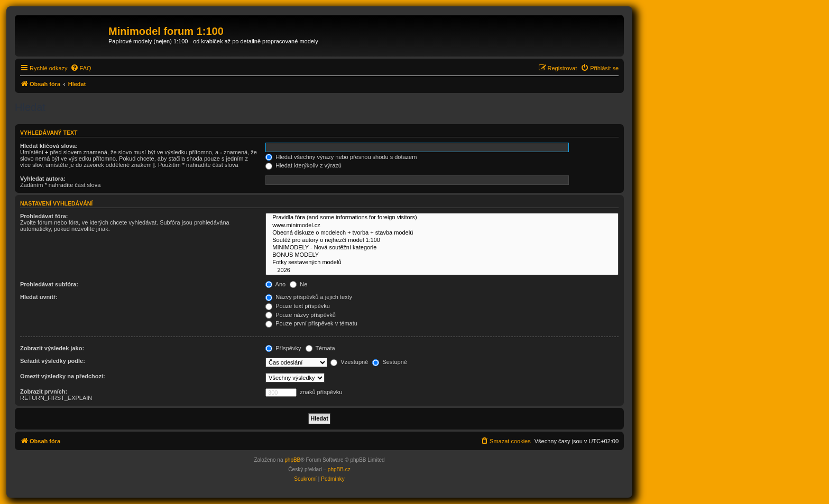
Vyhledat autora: (43, 179)
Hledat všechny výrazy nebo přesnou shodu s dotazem (341, 157)
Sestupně (390, 362)
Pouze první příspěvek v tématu (311, 323)
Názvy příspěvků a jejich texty (309, 297)
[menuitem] (81, 68)
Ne (298, 284)
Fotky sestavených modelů (442, 263)
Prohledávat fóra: (44, 216)
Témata (320, 348)
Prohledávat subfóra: (49, 284)
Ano (275, 284)
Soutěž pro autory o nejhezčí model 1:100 (442, 240)
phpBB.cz (339, 469)
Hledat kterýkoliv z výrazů (303, 165)
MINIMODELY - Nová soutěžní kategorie (442, 248)
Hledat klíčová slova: (49, 146)
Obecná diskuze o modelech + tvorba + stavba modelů (442, 233)
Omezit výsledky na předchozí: (63, 376)
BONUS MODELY (442, 255)
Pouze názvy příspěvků (301, 315)
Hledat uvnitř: (39, 297)
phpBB (292, 460)
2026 (442, 270)
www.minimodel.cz (442, 226)
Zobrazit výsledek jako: (52, 348)
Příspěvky (283, 348)
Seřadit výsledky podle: (53, 361)
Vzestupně (349, 362)
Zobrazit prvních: (44, 391)
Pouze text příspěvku (298, 306)
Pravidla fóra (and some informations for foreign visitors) (442, 218)
